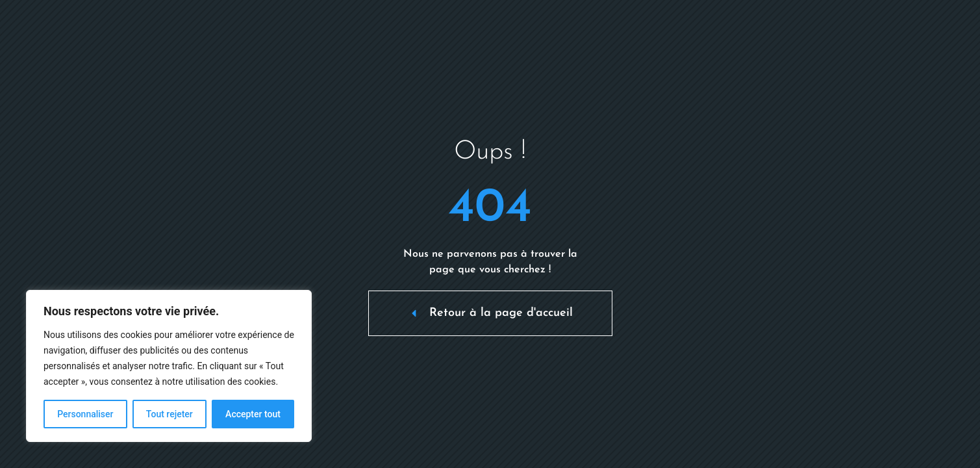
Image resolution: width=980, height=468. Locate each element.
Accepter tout (253, 414)
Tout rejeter (170, 414)
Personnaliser (85, 414)
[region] (169, 366)
